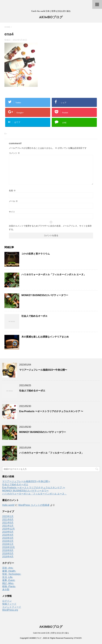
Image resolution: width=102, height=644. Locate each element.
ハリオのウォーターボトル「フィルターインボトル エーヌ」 (54, 274)
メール (13, 201)
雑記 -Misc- (8, 583)
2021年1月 (8, 526)
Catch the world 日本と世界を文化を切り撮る (51, 633)
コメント (14, 153)
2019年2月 (8, 541)
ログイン (7, 601)
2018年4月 (8, 557)
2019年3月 (8, 538)
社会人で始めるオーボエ (34, 316)
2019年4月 (8, 535)
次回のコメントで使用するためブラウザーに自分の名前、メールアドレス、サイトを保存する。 (50, 228)
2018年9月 (8, 550)
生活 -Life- (8, 577)
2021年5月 (8, 523)
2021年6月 (8, 519)
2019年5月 (8, 532)
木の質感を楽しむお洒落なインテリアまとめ (45, 337)
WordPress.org (10, 610)
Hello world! (8, 505)
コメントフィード (12, 607)
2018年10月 (8, 547)
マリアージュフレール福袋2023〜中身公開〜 (43, 370)
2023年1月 (8, 516)
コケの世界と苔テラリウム (36, 254)
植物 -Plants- (9, 586)
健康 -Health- (9, 571)
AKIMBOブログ (51, 17)
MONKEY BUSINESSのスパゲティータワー (45, 295)
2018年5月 (8, 553)
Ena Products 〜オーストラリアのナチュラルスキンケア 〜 (51, 411)
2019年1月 (8, 544)
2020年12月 (8, 529)
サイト (12, 212)
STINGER (78, 638)
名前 (12, 191)
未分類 (6, 589)
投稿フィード (9, 604)
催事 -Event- (9, 580)
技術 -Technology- (12, 574)
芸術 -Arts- (8, 568)
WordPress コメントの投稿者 (34, 505)
